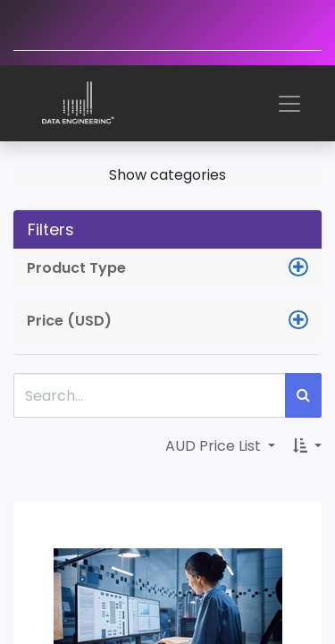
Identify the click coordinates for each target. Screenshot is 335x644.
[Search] (303, 395)
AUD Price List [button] (215, 446)
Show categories (167, 175)
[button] (307, 446)
